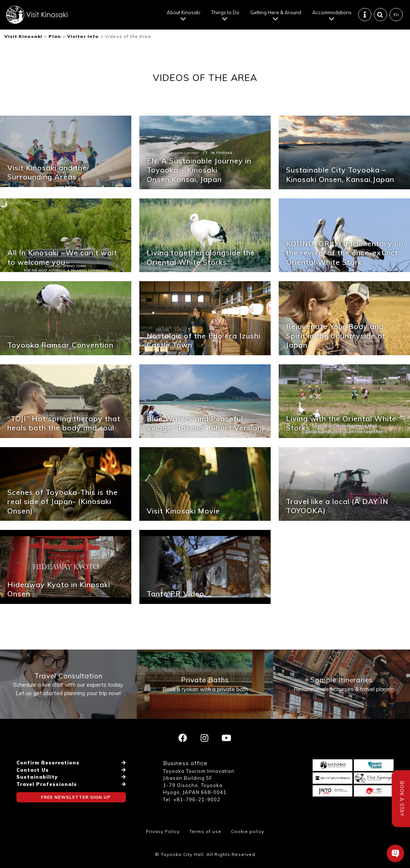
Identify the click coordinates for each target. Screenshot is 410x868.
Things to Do (225, 12)
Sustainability (37, 777)
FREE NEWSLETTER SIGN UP (76, 797)
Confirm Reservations (48, 763)
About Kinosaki (183, 12)
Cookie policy (247, 831)
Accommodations (332, 12)
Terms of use (205, 831)
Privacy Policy (163, 831)
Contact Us (33, 770)
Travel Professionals (47, 784)
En (396, 14)
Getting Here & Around (276, 12)
